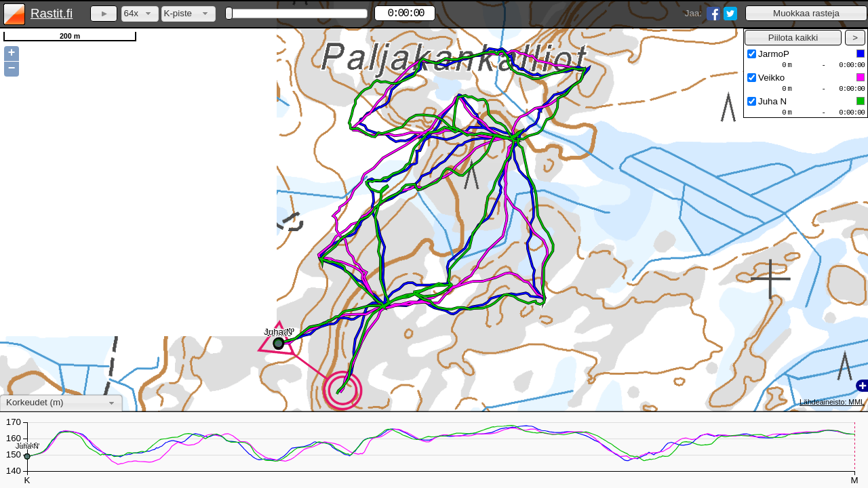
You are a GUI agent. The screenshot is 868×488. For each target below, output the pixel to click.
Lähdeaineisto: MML (832, 402)
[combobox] (140, 14)
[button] (806, 13)
